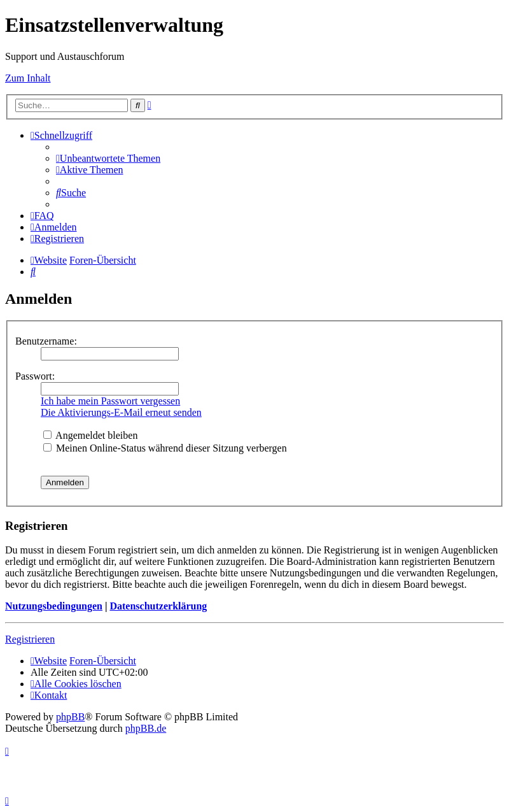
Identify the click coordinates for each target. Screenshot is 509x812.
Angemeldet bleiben (90, 435)
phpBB (70, 717)
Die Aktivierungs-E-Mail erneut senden (121, 412)
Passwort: (35, 376)
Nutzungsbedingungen (54, 606)
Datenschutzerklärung (158, 606)
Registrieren (30, 639)
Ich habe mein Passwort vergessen (110, 401)
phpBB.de (146, 728)
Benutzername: (46, 341)
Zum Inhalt (28, 78)
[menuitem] (108, 158)
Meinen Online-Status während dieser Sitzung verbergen (165, 448)
